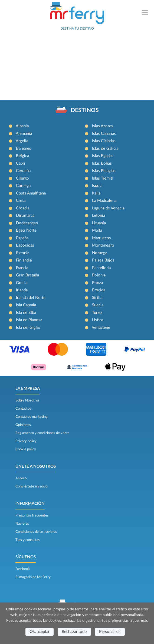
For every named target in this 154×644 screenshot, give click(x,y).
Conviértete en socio (31, 486)
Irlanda (22, 290)
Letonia (99, 216)
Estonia (23, 253)
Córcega (23, 186)
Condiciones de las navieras (36, 532)
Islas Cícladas (104, 141)
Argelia (22, 141)
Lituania (99, 223)
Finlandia (24, 260)
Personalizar (110, 632)
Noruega (100, 253)
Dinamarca (25, 216)
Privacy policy (26, 441)
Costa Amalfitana (31, 193)
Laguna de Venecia (108, 208)
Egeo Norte (26, 230)
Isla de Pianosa (29, 320)
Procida (99, 290)
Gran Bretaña (27, 275)
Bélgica (22, 156)
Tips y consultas (28, 540)
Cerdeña (23, 171)
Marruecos (101, 238)
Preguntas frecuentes (32, 515)
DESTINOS (85, 110)
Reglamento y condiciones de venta (42, 433)
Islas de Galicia (105, 149)
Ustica (98, 320)
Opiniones (23, 425)
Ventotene (101, 328)
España (22, 238)
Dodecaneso (27, 223)
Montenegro (103, 245)
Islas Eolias (102, 163)
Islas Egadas (103, 156)
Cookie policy (26, 449)
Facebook (23, 569)
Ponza (97, 283)
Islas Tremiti (103, 178)
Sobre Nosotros (27, 400)
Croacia (23, 208)
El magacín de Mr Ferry (33, 577)
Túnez (97, 313)
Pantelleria (101, 268)
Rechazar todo (74, 632)
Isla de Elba (26, 313)
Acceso (21, 478)
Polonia (99, 275)
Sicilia (97, 298)
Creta (21, 201)
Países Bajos (103, 260)
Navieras (22, 524)
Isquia (97, 186)
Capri (21, 163)
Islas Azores (103, 126)
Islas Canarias (104, 134)
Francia (22, 268)
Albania (22, 126)
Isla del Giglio (28, 328)
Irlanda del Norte (31, 298)
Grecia (22, 283)
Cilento (22, 178)
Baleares (24, 149)
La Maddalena (104, 201)
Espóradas (25, 245)
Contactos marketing (32, 417)
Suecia (98, 305)
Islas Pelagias (104, 171)
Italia (96, 193)
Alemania (24, 134)
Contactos (23, 409)
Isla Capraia (26, 305)
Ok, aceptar (40, 632)
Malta (97, 230)
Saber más (139, 621)
